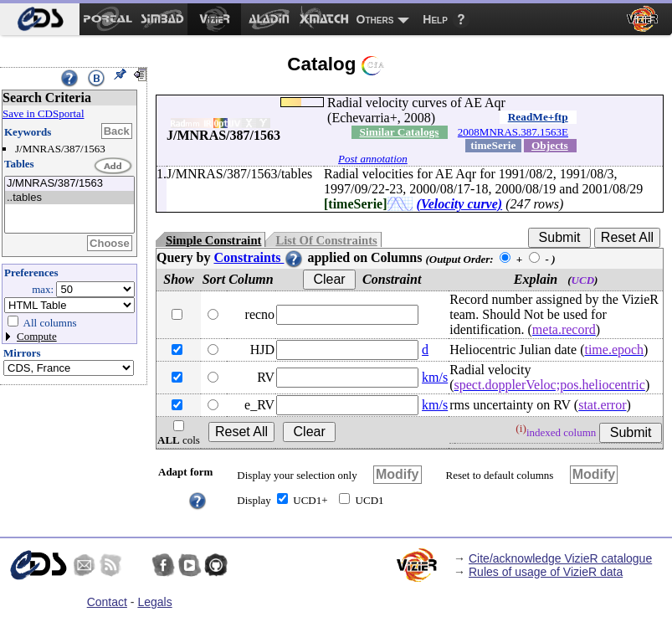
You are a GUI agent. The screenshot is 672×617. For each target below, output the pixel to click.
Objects (550, 145)
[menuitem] (40, 19)
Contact (107, 602)
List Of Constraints (326, 240)
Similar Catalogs (400, 132)
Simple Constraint (213, 240)
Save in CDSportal (44, 113)
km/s (435, 377)
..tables (69, 198)
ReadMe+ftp (538, 117)
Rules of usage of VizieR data (546, 572)
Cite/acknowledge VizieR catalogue (560, 558)
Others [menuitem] (375, 19)
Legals (154, 602)
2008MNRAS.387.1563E (513, 132)
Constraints (259, 257)
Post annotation (373, 159)
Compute (37, 336)
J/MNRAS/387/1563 (69, 184)
